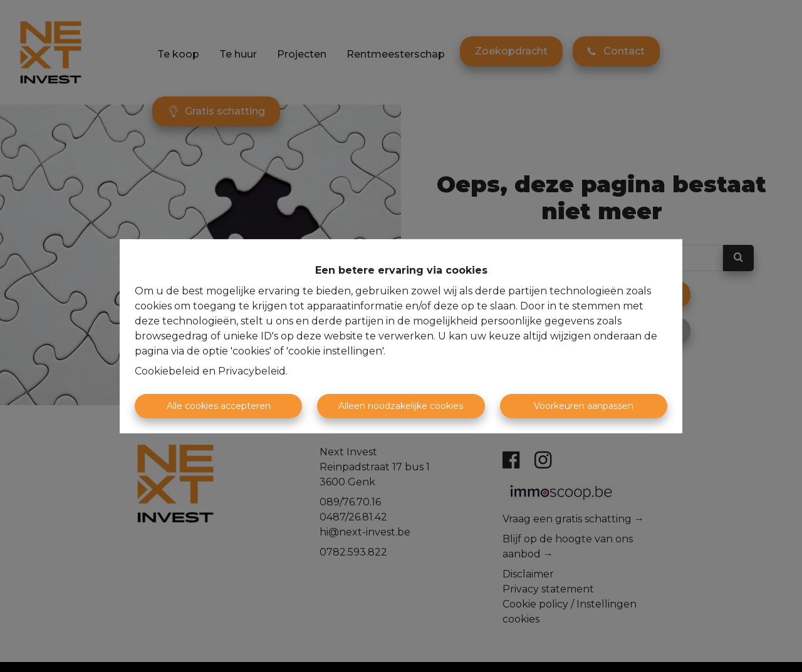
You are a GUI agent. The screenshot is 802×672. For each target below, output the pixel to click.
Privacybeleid (252, 371)
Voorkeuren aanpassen (584, 406)
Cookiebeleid (167, 371)
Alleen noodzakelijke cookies (401, 406)
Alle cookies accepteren (219, 406)
